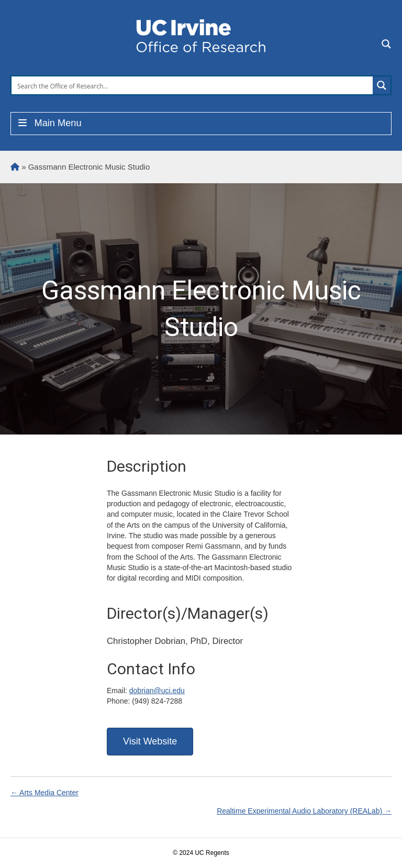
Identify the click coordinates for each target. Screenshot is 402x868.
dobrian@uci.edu (157, 691)
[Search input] (193, 85)
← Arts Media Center (44, 793)
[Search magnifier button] (382, 85)
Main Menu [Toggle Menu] (49, 123)
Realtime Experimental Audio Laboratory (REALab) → (304, 811)
